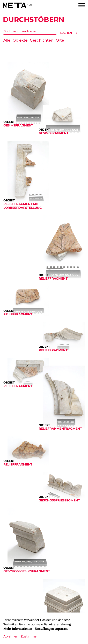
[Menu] (82, 5)
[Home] (18, 5)
